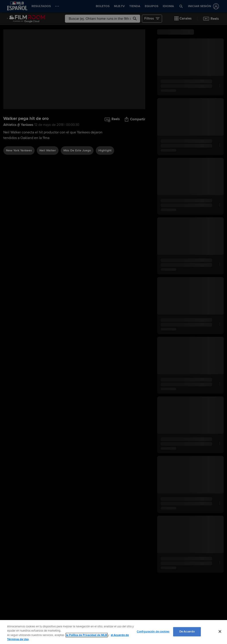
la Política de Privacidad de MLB (87, 635)
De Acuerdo (187, 632)
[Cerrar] (220, 631)
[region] (113, 632)
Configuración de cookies (153, 632)
